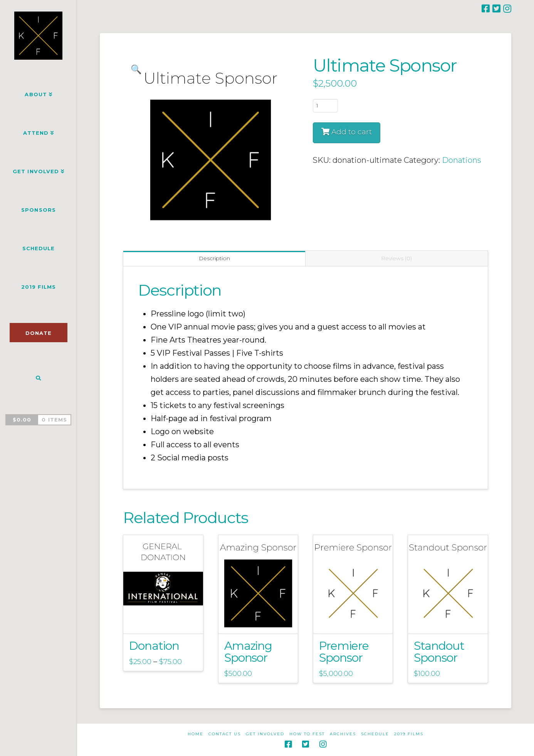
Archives (343, 734)
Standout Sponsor (439, 651)
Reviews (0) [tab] (396, 258)
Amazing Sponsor (248, 651)
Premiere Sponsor (344, 651)
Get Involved (265, 734)
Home (196, 734)
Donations (462, 160)
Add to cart (352, 132)
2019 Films (409, 734)
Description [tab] (214, 258)
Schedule (375, 734)
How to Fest (307, 734)
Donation (154, 646)
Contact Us (225, 734)
